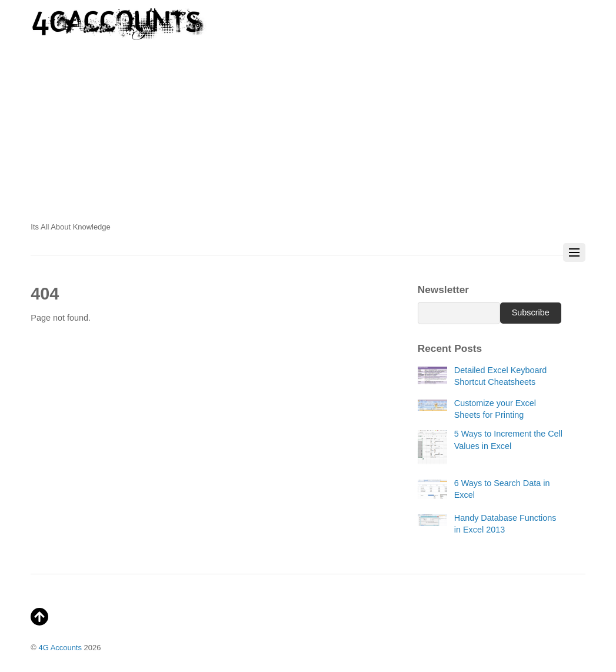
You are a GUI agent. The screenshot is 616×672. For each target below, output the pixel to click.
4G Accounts (60, 648)
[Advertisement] (308, 135)
